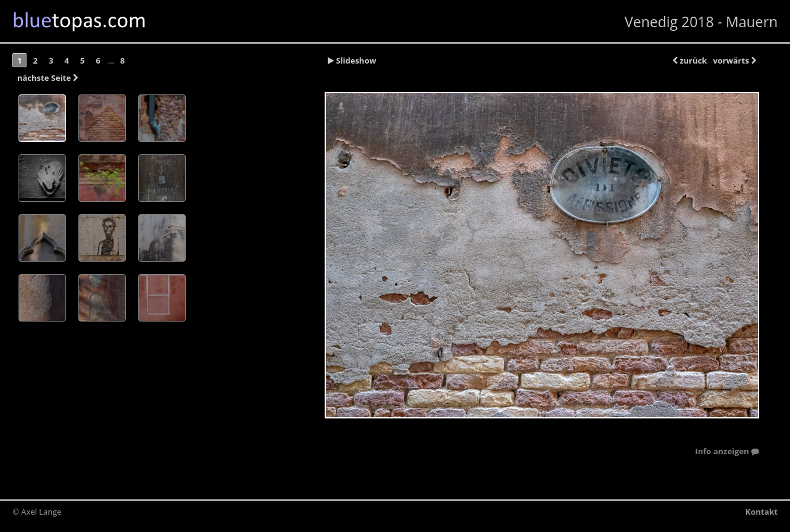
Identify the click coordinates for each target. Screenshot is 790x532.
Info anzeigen (727, 452)
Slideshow (352, 60)
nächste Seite (48, 78)
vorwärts (734, 60)
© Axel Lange (37, 512)
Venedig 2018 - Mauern (701, 22)
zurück (690, 60)
